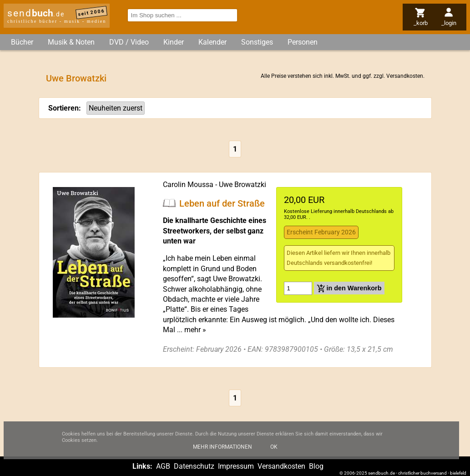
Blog (316, 466)
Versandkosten (405, 76)
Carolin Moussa (188, 185)
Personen (303, 42)
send (36, 13)
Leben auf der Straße (222, 203)
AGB (163, 466)
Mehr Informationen (222, 453)
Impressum (236, 466)
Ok (274, 453)
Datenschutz (194, 466)
